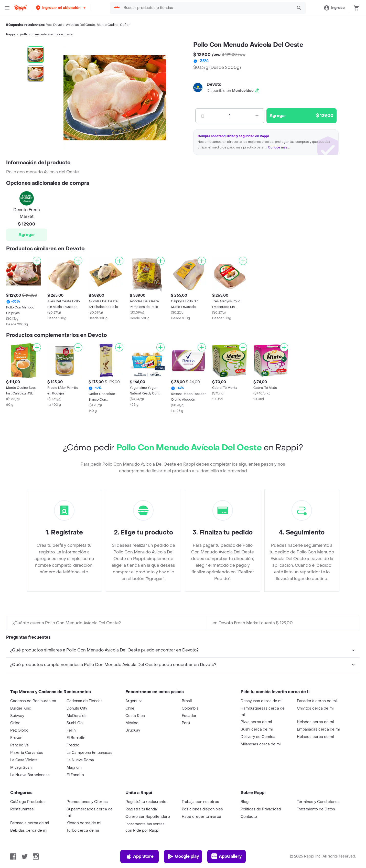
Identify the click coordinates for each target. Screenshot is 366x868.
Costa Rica (135, 716)
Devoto (59, 25)
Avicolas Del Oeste (81, 25)
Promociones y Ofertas (87, 802)
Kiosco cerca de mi (84, 823)
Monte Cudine (108, 25)
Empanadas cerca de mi (318, 729)
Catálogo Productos (28, 802)
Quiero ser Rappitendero (148, 817)
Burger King (21, 708)
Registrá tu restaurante (146, 802)
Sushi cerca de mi (257, 729)
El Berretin (76, 738)
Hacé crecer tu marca (201, 817)
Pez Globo (19, 730)
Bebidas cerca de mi (29, 831)
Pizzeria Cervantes (27, 753)
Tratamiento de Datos (316, 809)
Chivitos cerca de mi (315, 708)
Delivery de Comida (258, 737)
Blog (245, 802)
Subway (17, 716)
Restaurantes (22, 809)
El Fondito (75, 775)
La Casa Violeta (24, 760)
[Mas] (257, 116)
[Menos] (203, 116)
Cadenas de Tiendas (85, 701)
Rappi (10, 34)
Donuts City (77, 708)
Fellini (72, 730)
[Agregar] (37, 261)
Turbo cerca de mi (83, 831)
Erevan (16, 738)
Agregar (27, 235)
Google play (183, 856)
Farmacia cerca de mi (30, 823)
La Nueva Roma (80, 760)
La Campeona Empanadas (89, 753)
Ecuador (189, 716)
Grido (15, 723)
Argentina (134, 701)
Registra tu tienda (141, 809)
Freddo (73, 745)
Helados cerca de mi (315, 722)
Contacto (249, 817)
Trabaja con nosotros (200, 802)
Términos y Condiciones (318, 802)
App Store (140, 856)
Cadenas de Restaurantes (33, 701)
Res (49, 25)
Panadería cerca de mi (317, 701)
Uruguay (133, 730)
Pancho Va (19, 745)
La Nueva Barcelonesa (30, 775)
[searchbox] (207, 8)
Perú (186, 723)
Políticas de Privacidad (261, 809)
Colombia (190, 708)
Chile (130, 708)
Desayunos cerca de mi (262, 701)
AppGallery (227, 856)
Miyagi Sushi (21, 768)
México (132, 723)
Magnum (74, 768)
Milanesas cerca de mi (261, 744)
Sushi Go (75, 723)
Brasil (187, 701)
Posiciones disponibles (202, 809)
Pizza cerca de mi (256, 722)
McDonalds (77, 716)
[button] (61, 8)
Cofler (125, 25)
